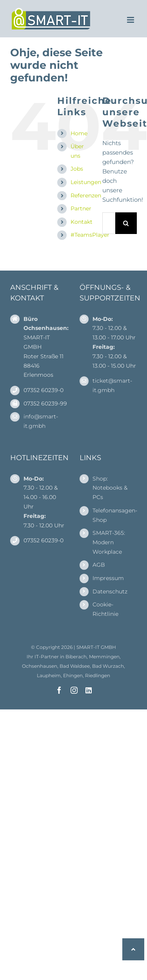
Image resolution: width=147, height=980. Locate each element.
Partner (81, 208)
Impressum (108, 578)
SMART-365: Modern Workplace (109, 542)
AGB (99, 565)
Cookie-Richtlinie (105, 609)
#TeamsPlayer (90, 235)
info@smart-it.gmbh (41, 421)
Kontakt (82, 222)
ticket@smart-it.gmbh (112, 385)
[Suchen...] (109, 223)
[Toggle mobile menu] (131, 20)
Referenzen (86, 195)
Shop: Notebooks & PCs (110, 488)
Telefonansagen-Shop (115, 515)
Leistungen (86, 182)
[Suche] (126, 223)
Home (79, 133)
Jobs (77, 169)
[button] (133, 949)
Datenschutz (110, 591)
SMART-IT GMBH (96, 647)
